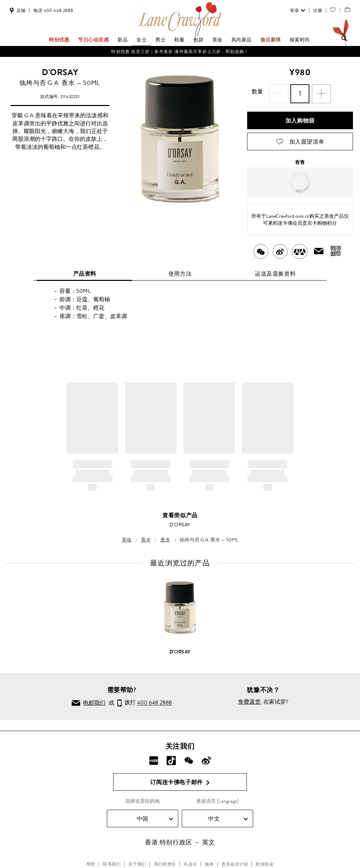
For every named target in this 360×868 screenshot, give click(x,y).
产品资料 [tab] (85, 269)
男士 (160, 40)
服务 (209, 860)
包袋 (198, 40)
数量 (264, 91)
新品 (123, 40)
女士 (142, 40)
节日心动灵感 (94, 40)
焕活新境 (271, 40)
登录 (297, 11)
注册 (317, 11)
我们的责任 (165, 860)
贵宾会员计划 (235, 860)
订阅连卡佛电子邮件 (180, 778)
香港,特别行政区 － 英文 (180, 838)
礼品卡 (191, 860)
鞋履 (179, 40)
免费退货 (249, 698)
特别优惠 (59, 40)
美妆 (217, 40)
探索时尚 (300, 40)
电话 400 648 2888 (53, 11)
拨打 (145, 699)
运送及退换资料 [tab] (275, 269)
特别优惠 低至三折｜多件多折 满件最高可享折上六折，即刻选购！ (180, 52)
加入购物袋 (300, 116)
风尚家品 (242, 40)
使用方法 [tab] (180, 269)
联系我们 (112, 860)
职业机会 (265, 860)
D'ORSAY (60, 72)
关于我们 (137, 860)
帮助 (91, 860)
